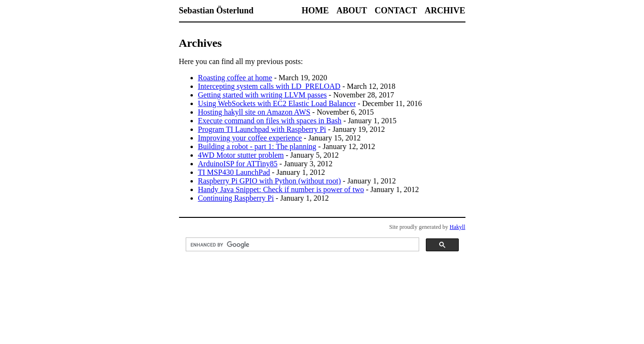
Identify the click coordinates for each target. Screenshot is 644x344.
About (352, 11)
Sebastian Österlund (216, 11)
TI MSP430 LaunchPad (234, 172)
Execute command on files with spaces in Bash (270, 121)
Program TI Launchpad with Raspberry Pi (262, 129)
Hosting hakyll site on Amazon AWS (254, 112)
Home (315, 11)
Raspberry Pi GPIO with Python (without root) (270, 181)
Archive (445, 11)
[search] (301, 245)
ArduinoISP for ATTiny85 (238, 164)
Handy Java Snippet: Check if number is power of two (281, 189)
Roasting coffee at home (235, 78)
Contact (396, 11)
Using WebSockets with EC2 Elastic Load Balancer (277, 103)
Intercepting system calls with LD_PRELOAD (269, 86)
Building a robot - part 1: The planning (257, 146)
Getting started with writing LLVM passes (263, 95)
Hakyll (458, 227)
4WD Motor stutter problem (241, 155)
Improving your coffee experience (250, 138)
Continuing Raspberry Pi (236, 198)
